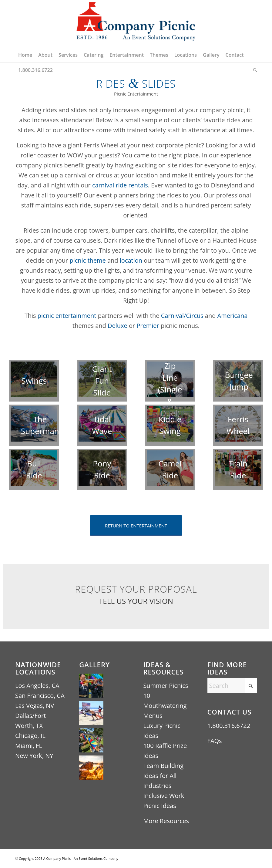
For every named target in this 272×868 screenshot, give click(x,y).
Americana (232, 316)
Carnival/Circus (182, 316)
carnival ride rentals (120, 185)
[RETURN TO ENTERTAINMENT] (136, 525)
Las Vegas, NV (35, 706)
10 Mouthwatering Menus (165, 706)
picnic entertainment (67, 316)
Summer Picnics (166, 686)
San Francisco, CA (40, 696)
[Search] (254, 70)
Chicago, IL (30, 736)
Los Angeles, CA (37, 686)
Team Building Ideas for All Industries (163, 776)
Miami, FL (29, 746)
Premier (148, 326)
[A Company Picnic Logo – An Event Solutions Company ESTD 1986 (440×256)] (136, 24)
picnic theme (87, 260)
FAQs (215, 741)
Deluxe (118, 326)
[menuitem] (25, 55)
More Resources (166, 821)
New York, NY (34, 756)
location (131, 260)
